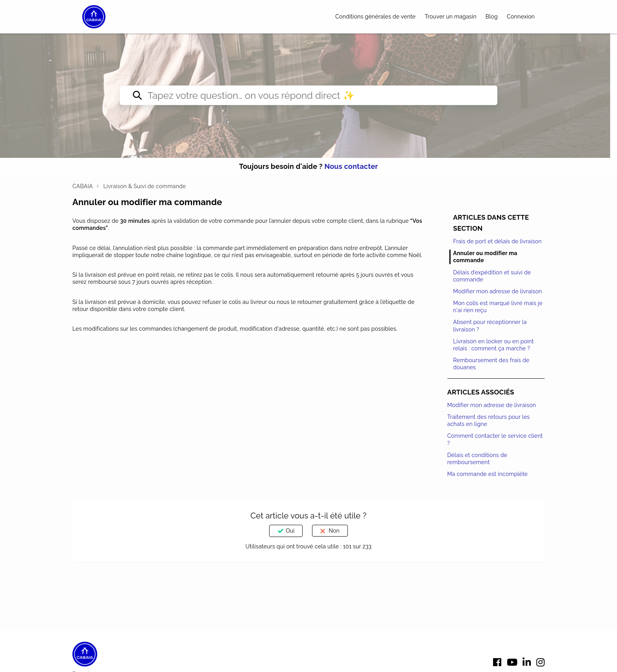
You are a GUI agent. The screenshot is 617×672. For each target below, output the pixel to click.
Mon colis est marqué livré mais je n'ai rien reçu (498, 307)
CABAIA (83, 186)
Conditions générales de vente (375, 17)
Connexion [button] (521, 17)
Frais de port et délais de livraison (498, 241)
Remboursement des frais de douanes (491, 364)
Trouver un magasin (451, 17)
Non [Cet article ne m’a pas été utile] (334, 531)
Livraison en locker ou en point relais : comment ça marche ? (494, 345)
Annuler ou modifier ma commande (485, 257)
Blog (492, 17)
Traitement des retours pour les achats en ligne (489, 420)
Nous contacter (351, 166)
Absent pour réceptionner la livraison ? (490, 326)
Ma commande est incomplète (488, 474)
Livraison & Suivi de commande (144, 186)
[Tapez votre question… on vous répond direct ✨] (308, 95)
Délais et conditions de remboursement (478, 459)
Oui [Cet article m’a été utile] (290, 531)
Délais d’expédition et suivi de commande (492, 276)
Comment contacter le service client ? (495, 439)
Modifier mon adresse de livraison (498, 291)
